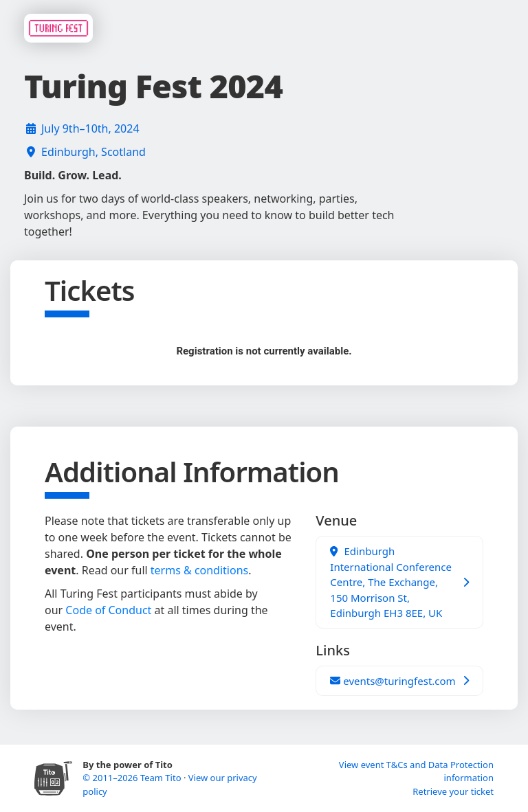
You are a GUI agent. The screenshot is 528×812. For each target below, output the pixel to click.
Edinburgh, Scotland (93, 152)
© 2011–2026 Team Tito (133, 778)
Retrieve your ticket (453, 791)
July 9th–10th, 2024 (90, 128)
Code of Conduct (108, 610)
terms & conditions (199, 570)
